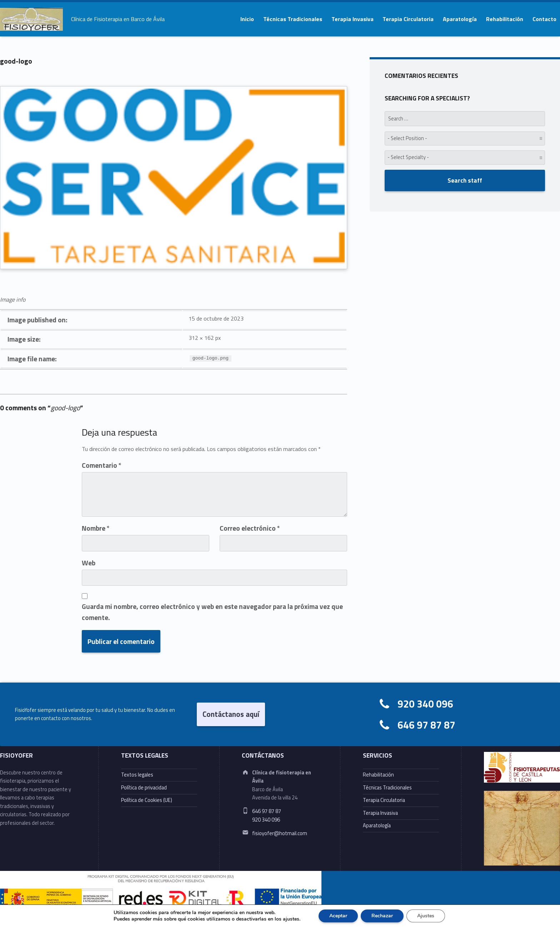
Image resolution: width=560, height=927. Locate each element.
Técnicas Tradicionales (293, 19)
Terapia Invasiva (352, 19)
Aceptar (338, 916)
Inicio (247, 19)
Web (89, 563)
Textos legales (137, 775)
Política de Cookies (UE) (147, 800)
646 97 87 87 (426, 725)
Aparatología (460, 19)
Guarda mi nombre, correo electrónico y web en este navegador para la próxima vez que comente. (212, 612)
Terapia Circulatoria (408, 19)
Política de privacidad (144, 788)
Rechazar (382, 916)
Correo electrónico (250, 528)
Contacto (544, 19)
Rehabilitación (505, 19)
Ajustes (426, 916)
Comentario (102, 465)
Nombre (96, 528)
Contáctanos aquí (231, 714)
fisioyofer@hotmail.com (280, 833)
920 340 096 (425, 704)
